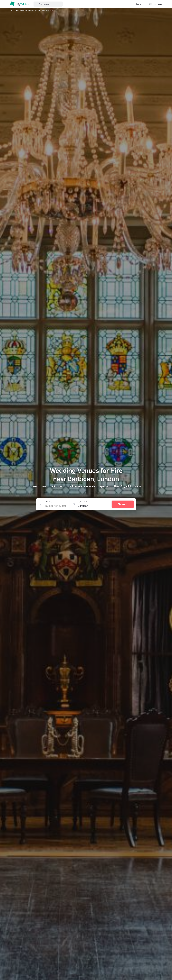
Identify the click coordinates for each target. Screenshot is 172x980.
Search (123, 504)
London (17, 10)
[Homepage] (20, 4)
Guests (49, 502)
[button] (48, 4)
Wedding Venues (27, 10)
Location (82, 502)
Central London (40, 10)
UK (11, 10)
